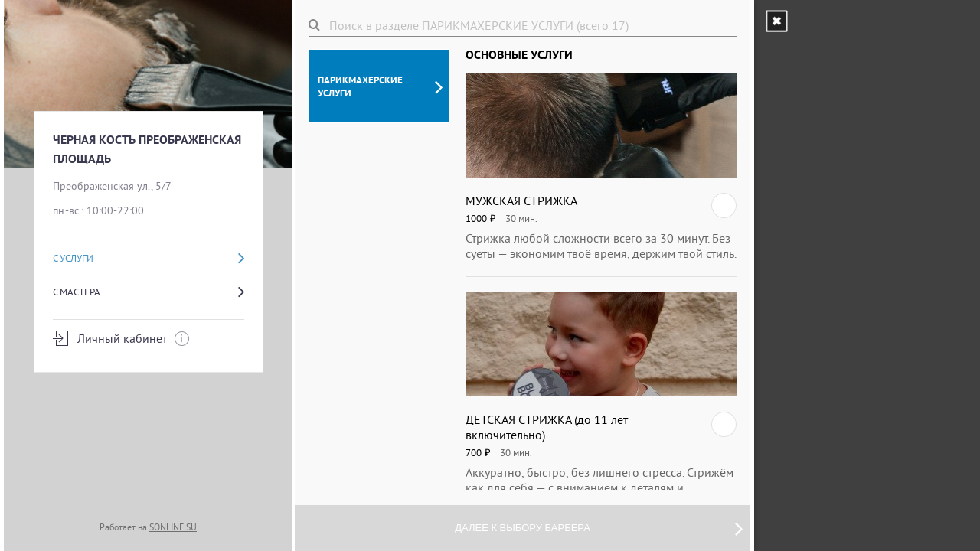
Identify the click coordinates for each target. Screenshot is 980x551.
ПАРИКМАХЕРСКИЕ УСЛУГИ (380, 86)
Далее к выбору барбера (599, 528)
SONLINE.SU (173, 527)
